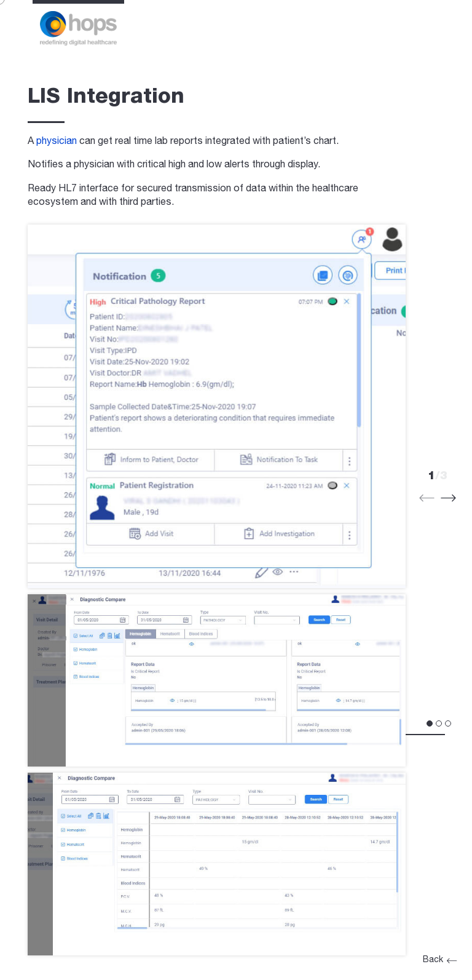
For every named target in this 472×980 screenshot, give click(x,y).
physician (57, 142)
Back (439, 960)
